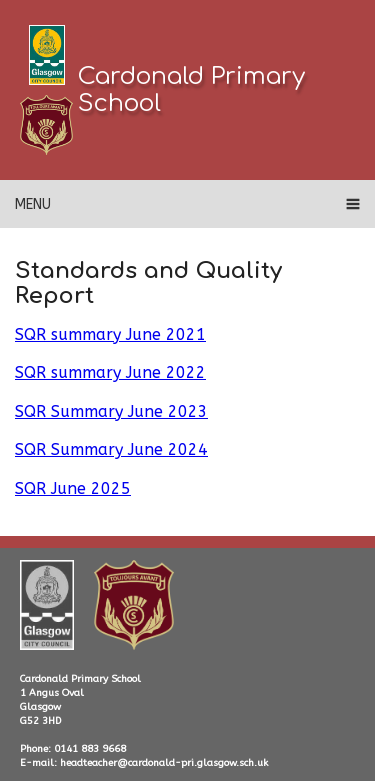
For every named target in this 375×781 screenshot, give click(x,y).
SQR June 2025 (73, 488)
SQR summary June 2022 (110, 372)
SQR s (36, 334)
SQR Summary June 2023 (111, 411)
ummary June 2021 (132, 334)
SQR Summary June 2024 (111, 449)
